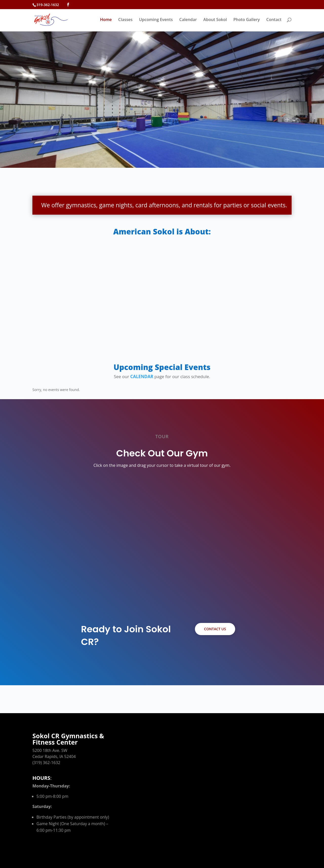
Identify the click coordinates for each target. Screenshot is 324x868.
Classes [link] (125, 20)
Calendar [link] (188, 20)
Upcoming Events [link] (156, 20)
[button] (68, 5)
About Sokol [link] (215, 20)
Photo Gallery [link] (247, 20)
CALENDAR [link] (142, 376)
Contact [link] (274, 20)
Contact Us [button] (215, 629)
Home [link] (106, 20)
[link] (57, 19)
